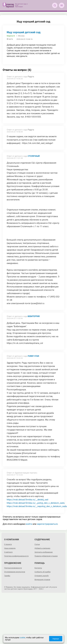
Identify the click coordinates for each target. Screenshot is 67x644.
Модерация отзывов (42, 580)
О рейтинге (8, 552)
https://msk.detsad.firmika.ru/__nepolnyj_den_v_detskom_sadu (37, 506)
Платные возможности (13, 568)
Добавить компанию (42, 548)
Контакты (38, 568)
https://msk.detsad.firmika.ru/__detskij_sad (27, 500)
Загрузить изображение (44, 552)
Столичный (34, 156)
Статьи (37, 544)
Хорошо (56, 639)
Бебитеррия (34, 316)
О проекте (8, 544)
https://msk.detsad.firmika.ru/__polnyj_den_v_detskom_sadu (36, 503)
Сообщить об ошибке (43, 572)
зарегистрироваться (47, 524)
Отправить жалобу (42, 576)
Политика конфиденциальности (16, 556)
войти (29, 524)
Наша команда (10, 548)
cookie (23, 638)
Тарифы (7, 576)
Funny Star (33, 356)
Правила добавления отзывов (46, 556)
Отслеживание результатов (15, 572)
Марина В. (11, 36)
